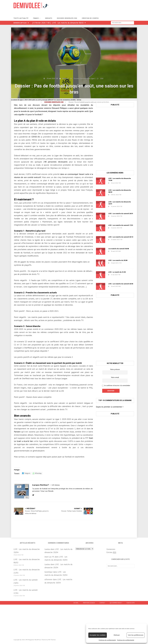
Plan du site (131, 603)
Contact (102, 603)
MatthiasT (66, 79)
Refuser (117, 635)
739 (127, 195)
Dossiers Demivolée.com (67, 18)
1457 (126, 275)
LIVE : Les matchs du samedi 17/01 (121, 225)
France (36, 18)
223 (128, 206)
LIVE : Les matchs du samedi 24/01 (121, 214)
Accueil (76, 603)
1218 (127, 251)
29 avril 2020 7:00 (52, 79)
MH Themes (52, 640)
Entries (111, 552)
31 (126, 183)
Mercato (49, 18)
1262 (102, 79)
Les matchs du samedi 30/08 (119, 249)
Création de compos (90, 18)
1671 (128, 240)
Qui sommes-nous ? (116, 603)
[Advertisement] (96, 8)
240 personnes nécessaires (55, 162)
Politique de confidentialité (107, 640)
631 (126, 286)
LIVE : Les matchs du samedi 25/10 (121, 237)
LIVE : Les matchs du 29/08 (118, 260)
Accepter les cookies (98, 635)
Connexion (111, 549)
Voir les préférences (136, 635)
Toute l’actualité (21, 18)
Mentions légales (89, 603)
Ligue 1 (93, 79)
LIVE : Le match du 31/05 (117, 272)
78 (127, 263)
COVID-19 (35, 137)
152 (128, 228)
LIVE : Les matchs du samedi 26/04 (121, 284)
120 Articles (56, 485)
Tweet (17, 473)
